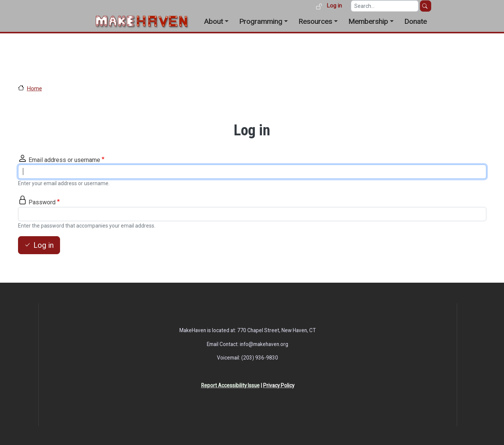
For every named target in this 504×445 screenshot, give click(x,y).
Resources (315, 22)
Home (35, 88)
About (213, 22)
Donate (415, 22)
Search (426, 6)
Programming (261, 22)
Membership (368, 22)
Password (42, 202)
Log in (334, 6)
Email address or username (64, 160)
